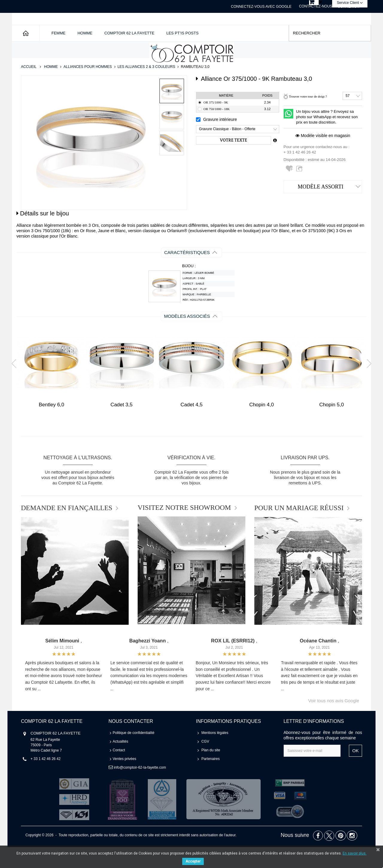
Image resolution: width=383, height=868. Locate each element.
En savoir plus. (355, 853)
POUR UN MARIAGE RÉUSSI (299, 529)
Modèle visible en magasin (323, 156)
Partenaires (211, 780)
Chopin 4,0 (262, 426)
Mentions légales (215, 754)
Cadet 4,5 (191, 426)
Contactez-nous (316, 6)
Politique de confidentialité (134, 754)
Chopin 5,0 (332, 426)
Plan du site (211, 771)
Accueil (29, 88)
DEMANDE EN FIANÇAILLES (67, 529)
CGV (205, 762)
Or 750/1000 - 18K (217, 130)
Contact (119, 771)
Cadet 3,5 (121, 426)
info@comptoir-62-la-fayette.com (140, 788)
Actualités (121, 762)
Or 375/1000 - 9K (216, 123)
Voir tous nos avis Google (334, 722)
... (39, 710)
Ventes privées (125, 780)
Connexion (348, 7)
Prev (16, 384)
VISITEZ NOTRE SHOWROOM (184, 529)
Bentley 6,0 (51, 426)
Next (367, 384)
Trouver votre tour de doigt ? (308, 117)
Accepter (193, 861)
